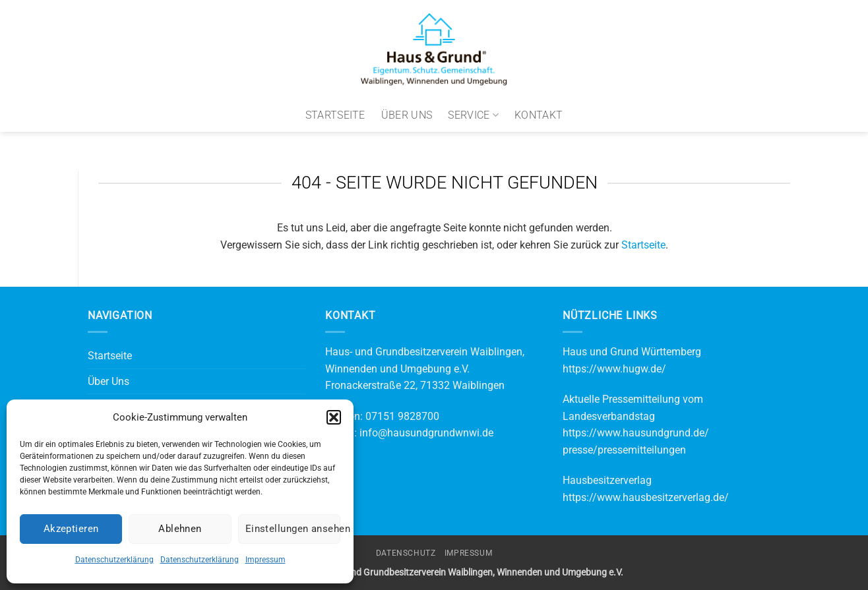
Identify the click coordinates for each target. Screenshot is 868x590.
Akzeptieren (71, 529)
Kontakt (539, 115)
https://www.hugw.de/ (614, 369)
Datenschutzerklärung (114, 560)
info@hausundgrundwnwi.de (426, 433)
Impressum (265, 560)
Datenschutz (406, 553)
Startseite (335, 115)
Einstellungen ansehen (293, 529)
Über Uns (407, 115)
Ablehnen (180, 529)
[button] (334, 417)
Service (473, 115)
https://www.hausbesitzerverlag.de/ (646, 497)
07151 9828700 (402, 416)
